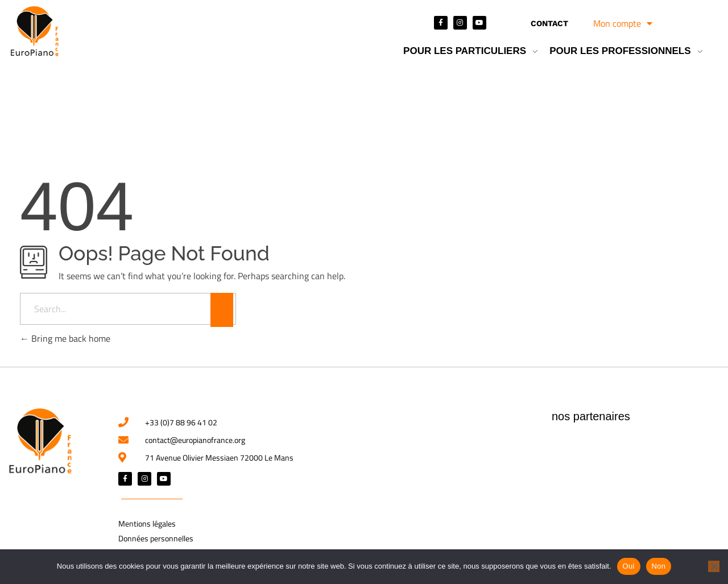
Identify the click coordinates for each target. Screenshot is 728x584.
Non (659, 566)
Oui (629, 566)
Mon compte (623, 23)
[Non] (714, 566)
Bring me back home (65, 338)
